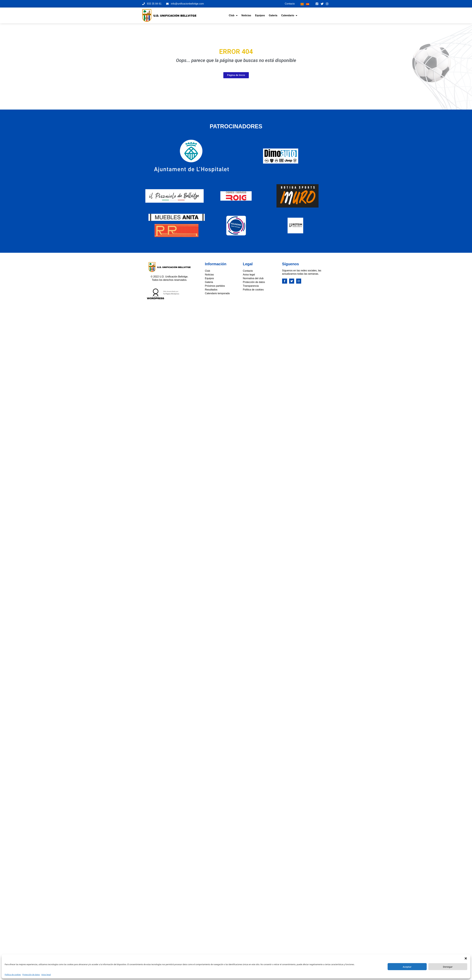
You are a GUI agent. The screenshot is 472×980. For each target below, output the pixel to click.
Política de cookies (13, 975)
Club (233, 15)
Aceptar (407, 967)
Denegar (448, 967)
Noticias (246, 15)
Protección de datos (31, 975)
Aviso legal (46, 975)
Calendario (289, 15)
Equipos (260, 15)
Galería (273, 15)
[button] (466, 958)
